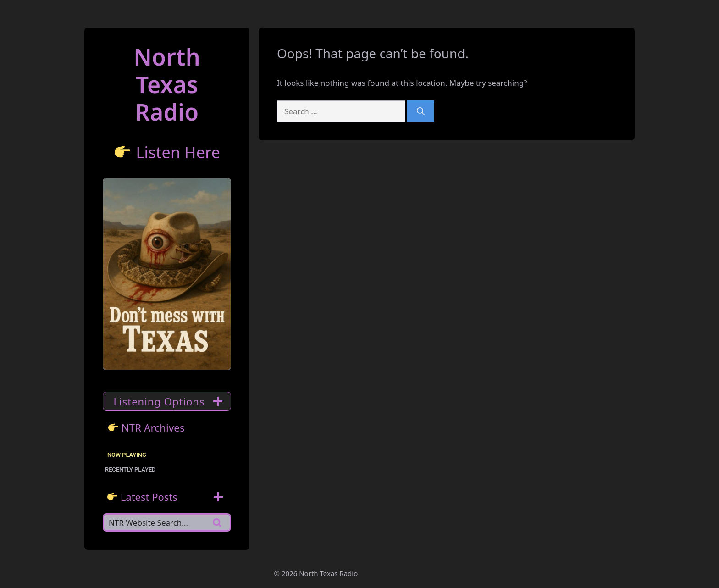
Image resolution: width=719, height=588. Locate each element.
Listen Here (178, 152)
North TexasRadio (167, 84)
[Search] (421, 111)
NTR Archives (153, 427)
